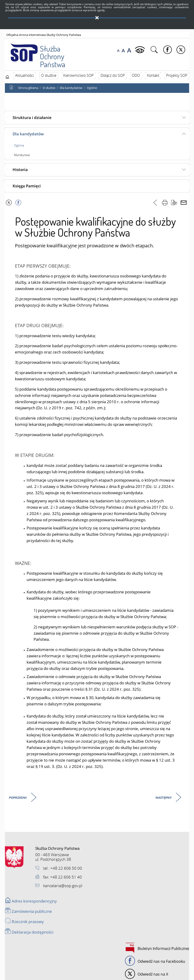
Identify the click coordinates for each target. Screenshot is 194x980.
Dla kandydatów (71, 88)
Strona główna (28, 88)
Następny (164, 798)
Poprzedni (18, 798)
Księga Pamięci (27, 186)
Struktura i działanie (32, 117)
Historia (20, 170)
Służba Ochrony (42, 52)
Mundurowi (22, 155)
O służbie (49, 88)
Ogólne (92, 88)
